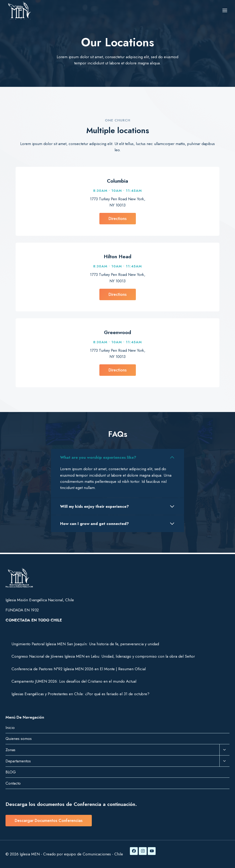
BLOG (11, 772)
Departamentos (18, 761)
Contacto (13, 783)
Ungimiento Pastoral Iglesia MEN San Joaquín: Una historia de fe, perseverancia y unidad (85, 644)
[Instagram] (143, 851)
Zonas (10, 750)
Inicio (10, 728)
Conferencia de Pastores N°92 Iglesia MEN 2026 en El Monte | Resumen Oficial (79, 669)
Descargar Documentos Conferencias (49, 821)
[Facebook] (134, 851)
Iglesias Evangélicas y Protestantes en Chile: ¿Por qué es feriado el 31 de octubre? (80, 694)
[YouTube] (152, 851)
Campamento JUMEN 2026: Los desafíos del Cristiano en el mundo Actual (74, 681)
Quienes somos (19, 739)
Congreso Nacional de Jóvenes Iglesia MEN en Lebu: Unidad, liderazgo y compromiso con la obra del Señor (103, 656)
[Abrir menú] (225, 10)
